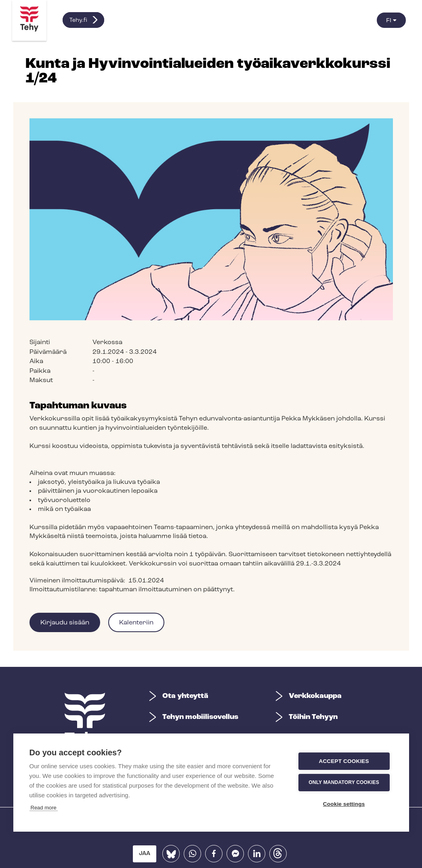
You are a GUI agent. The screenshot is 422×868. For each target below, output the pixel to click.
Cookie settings (75, 804)
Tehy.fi (78, 20)
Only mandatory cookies (75, 783)
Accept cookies (75, 761)
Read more (44, 743)
